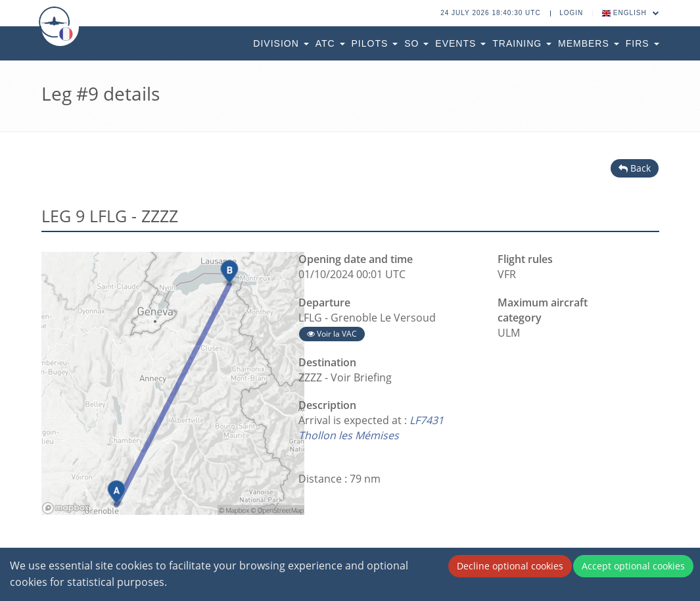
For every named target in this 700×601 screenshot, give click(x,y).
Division (281, 43)
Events (460, 43)
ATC (330, 43)
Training (522, 43)
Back (635, 168)
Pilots (375, 43)
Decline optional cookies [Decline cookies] (510, 566)
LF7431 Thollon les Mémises (371, 428)
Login (571, 13)
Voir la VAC (332, 334)
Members (589, 43)
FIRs (642, 43)
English (631, 13)
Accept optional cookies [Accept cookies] (633, 566)
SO (416, 43)
